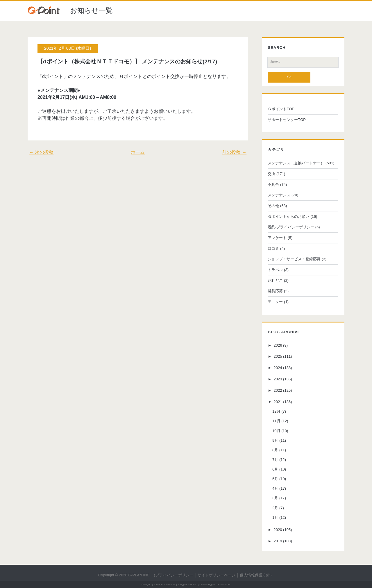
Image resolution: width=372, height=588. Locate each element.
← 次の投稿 (41, 152)
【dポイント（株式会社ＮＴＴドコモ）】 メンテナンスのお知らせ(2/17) (127, 62)
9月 (275, 440)
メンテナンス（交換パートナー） (296, 163)
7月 (275, 460)
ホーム (138, 152)
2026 (278, 345)
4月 (275, 488)
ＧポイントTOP (281, 109)
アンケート (277, 238)
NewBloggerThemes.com (215, 584)
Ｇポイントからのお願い (288, 217)
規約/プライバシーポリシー (291, 227)
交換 (271, 174)
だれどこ (275, 280)
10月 (276, 431)
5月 (275, 479)
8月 (275, 450)
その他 (273, 206)
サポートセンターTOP (287, 120)
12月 (276, 411)
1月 (275, 517)
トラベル (275, 270)
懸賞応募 (275, 291)
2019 (278, 541)
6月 (275, 469)
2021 (278, 402)
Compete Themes (165, 584)
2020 (278, 530)
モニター (275, 302)
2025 (278, 357)
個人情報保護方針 (255, 575)
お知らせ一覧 (91, 10)
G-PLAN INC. (139, 575)
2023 (278, 379)
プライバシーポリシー (174, 575)
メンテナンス (279, 195)
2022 (278, 390)
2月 (275, 508)
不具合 (273, 185)
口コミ (273, 248)
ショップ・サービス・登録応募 (294, 259)
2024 (278, 368)
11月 (276, 421)
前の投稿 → (234, 152)
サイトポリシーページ (217, 575)
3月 (275, 498)
